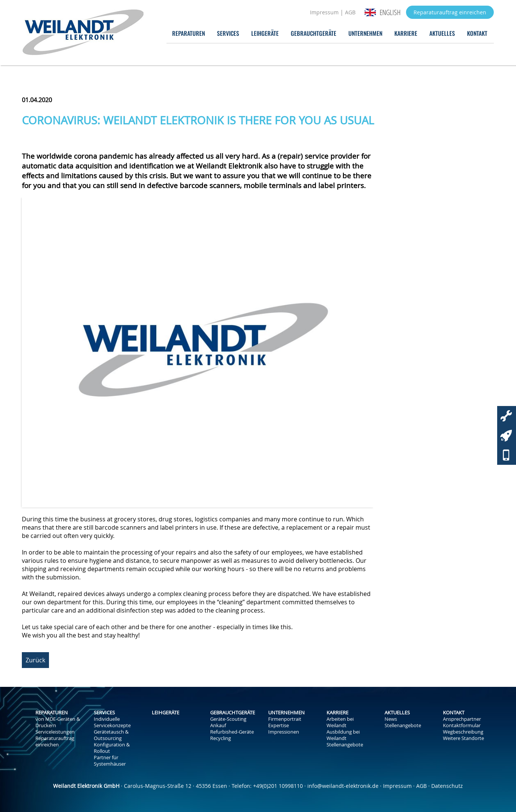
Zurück (35, 660)
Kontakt (477, 33)
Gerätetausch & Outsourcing (111, 735)
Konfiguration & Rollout (112, 748)
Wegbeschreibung (463, 732)
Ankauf (218, 725)
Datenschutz (447, 786)
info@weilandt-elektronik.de (343, 786)
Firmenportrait (285, 719)
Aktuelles (442, 33)
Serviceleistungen (55, 732)
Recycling (221, 738)
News (391, 719)
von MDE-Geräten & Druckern (58, 722)
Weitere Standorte (463, 738)
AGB (350, 12)
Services (228, 33)
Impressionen (284, 732)
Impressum (324, 12)
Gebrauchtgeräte (314, 33)
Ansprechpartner (462, 719)
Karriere (406, 33)
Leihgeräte (265, 33)
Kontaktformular (462, 725)
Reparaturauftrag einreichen (450, 12)
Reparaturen (189, 33)
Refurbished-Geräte (232, 732)
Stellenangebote (345, 745)
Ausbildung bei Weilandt (343, 735)
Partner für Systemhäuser (110, 761)
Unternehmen (365, 33)
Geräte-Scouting (228, 719)
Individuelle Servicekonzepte (112, 722)
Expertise (279, 725)
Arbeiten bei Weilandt (340, 722)
